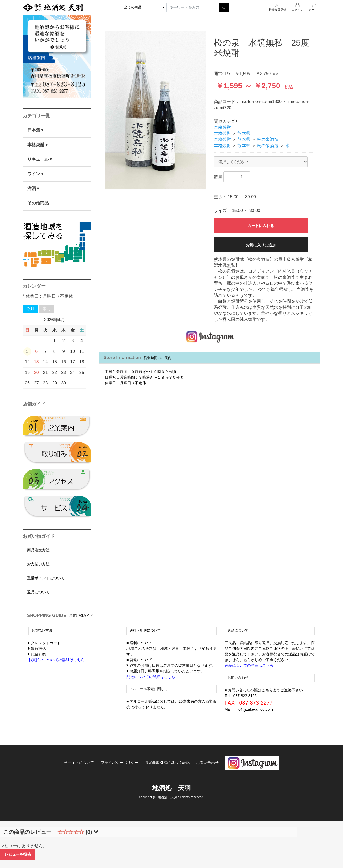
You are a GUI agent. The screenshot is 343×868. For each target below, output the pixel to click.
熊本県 (244, 133)
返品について (38, 592)
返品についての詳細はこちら (249, 665)
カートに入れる (261, 226)
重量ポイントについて (46, 578)
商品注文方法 (38, 550)
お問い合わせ (207, 763)
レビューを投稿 (18, 854)
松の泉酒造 (268, 139)
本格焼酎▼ (38, 145)
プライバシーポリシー (120, 763)
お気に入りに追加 (261, 245)
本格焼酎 (222, 127)
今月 (30, 309)
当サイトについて (79, 763)
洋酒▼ (34, 188)
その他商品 (38, 203)
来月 (47, 309)
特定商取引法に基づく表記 (167, 763)
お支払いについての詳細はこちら (57, 660)
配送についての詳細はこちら (151, 677)
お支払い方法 (38, 564)
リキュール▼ (40, 159)
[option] (155, 110)
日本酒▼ (36, 130)
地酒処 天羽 (171, 788)
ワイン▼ (36, 174)
